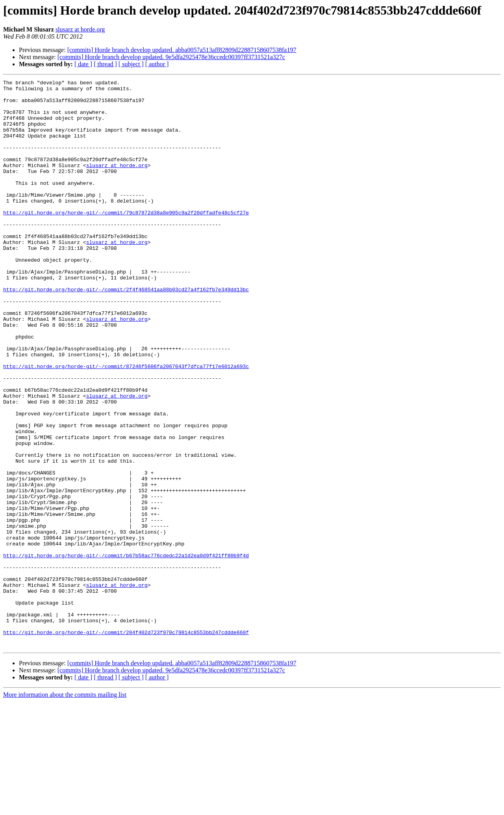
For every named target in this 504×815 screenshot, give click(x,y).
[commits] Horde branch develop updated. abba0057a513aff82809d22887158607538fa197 (182, 50)
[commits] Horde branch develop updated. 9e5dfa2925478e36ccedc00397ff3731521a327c (171, 57)
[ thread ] (105, 64)
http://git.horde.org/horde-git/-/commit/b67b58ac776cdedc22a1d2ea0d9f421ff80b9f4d (126, 651)
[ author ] (157, 64)
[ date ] (83, 64)
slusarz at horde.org (80, 29)
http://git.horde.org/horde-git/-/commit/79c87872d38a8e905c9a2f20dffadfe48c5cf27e (126, 240)
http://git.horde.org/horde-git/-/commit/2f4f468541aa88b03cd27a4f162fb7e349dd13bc (126, 332)
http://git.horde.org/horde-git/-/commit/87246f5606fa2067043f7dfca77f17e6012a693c (126, 424)
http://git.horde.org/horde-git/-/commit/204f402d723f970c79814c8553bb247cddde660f (126, 743)
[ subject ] (131, 64)
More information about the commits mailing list (65, 808)
